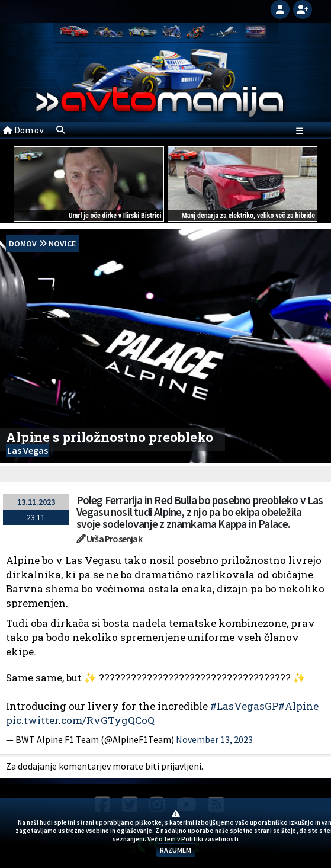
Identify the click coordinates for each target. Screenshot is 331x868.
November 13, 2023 (214, 739)
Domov (23, 130)
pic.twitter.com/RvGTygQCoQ (80, 720)
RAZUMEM (176, 850)
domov (23, 244)
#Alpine (298, 706)
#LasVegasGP (244, 706)
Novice (62, 244)
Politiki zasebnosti (210, 839)
